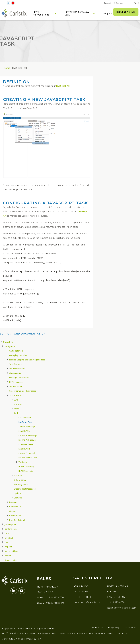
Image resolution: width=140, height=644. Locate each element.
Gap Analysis (15, 373)
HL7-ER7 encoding (26, 467)
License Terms (130, 627)
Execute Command (27, 453)
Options (17, 493)
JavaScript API (63, 86)
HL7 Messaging (16, 382)
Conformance (11, 529)
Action (17, 409)
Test (7, 542)
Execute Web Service (27, 440)
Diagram (13, 502)
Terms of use (97, 627)
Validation (23, 462)
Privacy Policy (113, 627)
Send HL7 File (24, 431)
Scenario (18, 404)
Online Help (8, 342)
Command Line (16, 507)
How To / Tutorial (17, 520)
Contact (108, 3)
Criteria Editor (20, 480)
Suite (16, 400)
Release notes (11, 560)
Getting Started (16, 351)
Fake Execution (25, 418)
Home (7, 68)
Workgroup (10, 346)
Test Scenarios (16, 395)
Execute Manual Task (28, 458)
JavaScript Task (25, 422)
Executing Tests (21, 484)
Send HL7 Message (27, 427)
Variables (18, 476)
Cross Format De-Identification (23, 391)
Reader (8, 556)
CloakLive (9, 538)
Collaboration (15, 516)
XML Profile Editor (17, 369)
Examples (18, 498)
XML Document (16, 386)
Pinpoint (8, 547)
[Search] (135, 3)
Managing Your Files (18, 355)
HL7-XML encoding (27, 471)
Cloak (7, 533)
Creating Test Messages (25, 489)
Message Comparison (19, 378)
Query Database (26, 444)
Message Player (12, 551)
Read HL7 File (24, 449)
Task (16, 413)
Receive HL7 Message (28, 435)
